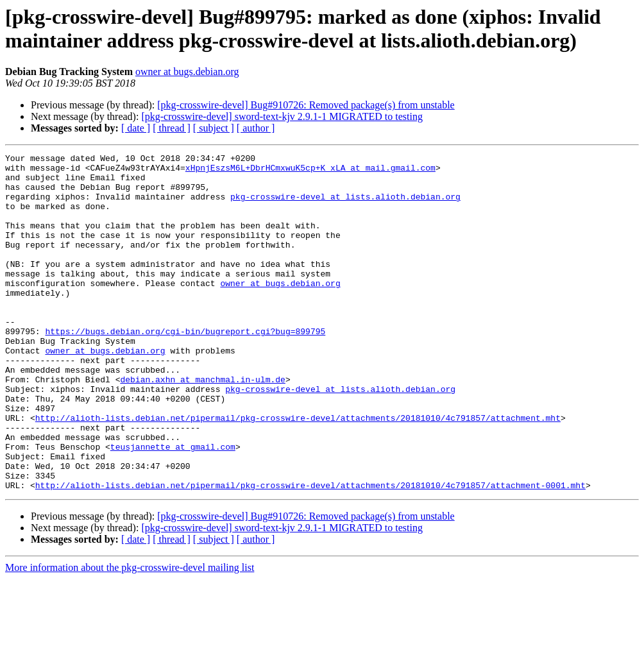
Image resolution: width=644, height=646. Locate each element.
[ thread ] (172, 128)
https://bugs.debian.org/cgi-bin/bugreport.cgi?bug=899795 (185, 368)
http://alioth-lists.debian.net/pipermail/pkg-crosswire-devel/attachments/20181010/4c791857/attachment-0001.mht (310, 552)
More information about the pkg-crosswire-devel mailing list (130, 635)
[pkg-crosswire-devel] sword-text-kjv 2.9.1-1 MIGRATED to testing (282, 116)
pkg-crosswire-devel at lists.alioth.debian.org (345, 206)
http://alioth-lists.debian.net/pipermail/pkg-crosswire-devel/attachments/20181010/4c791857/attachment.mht (298, 472)
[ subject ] (214, 128)
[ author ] (256, 128)
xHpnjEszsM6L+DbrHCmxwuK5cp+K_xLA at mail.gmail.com (310, 171)
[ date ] (136, 128)
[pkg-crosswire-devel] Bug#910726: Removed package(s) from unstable (306, 105)
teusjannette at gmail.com (173, 506)
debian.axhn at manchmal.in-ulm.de (202, 425)
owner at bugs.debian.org (187, 72)
